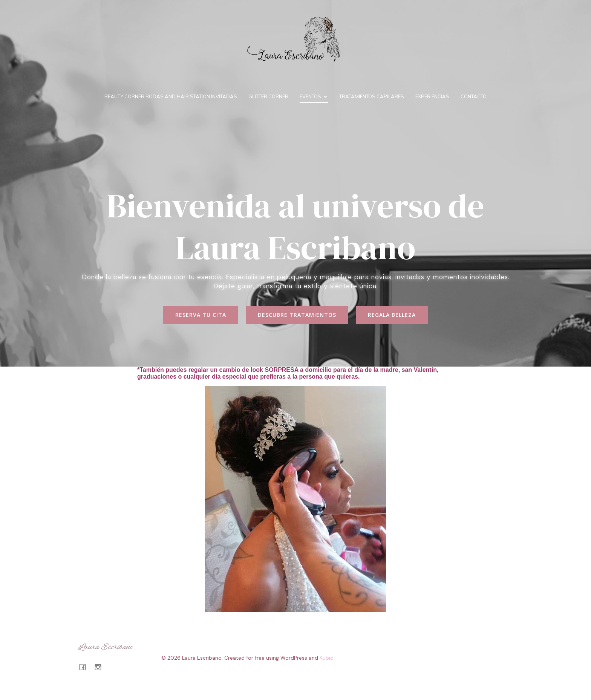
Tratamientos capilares (372, 96)
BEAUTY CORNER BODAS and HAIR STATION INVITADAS (171, 96)
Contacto (474, 96)
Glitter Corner (268, 96)
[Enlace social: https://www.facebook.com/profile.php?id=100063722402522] (85, 667)
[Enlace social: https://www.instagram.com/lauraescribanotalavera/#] (101, 667)
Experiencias (432, 96)
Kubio (327, 658)
